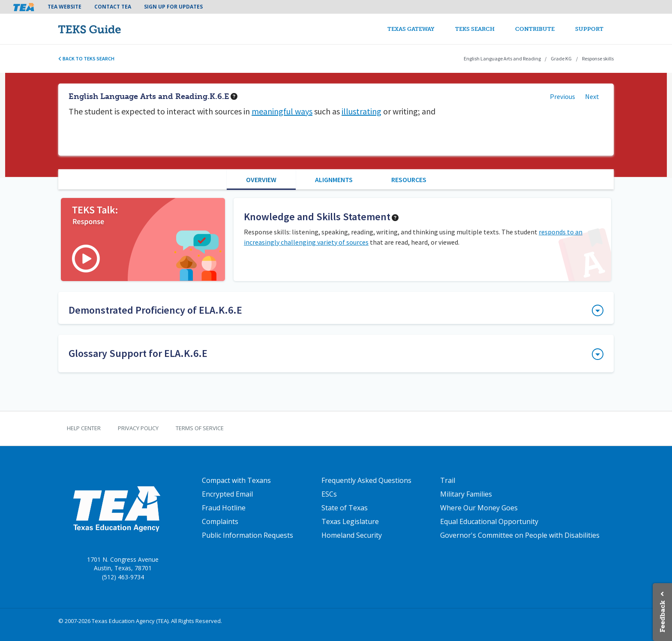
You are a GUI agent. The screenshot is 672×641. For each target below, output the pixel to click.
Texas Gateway (411, 29)
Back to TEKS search (86, 58)
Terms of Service (200, 428)
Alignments (334, 180)
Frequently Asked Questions (366, 480)
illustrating (361, 111)
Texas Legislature (350, 521)
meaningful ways (282, 111)
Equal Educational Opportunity (489, 521)
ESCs (329, 494)
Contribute (535, 29)
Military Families (466, 494)
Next (592, 96)
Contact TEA (113, 7)
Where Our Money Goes (479, 508)
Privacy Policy (138, 428)
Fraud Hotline (224, 508)
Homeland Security (352, 535)
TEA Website (64, 7)
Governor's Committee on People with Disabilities (520, 535)
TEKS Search (475, 29)
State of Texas (345, 508)
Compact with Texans (236, 480)
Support (589, 29)
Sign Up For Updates (173, 7)
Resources (409, 180)
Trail (448, 480)
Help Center (84, 428)
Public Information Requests (247, 535)
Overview (261, 180)
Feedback (662, 616)
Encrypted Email (227, 494)
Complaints (220, 521)
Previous (562, 96)
